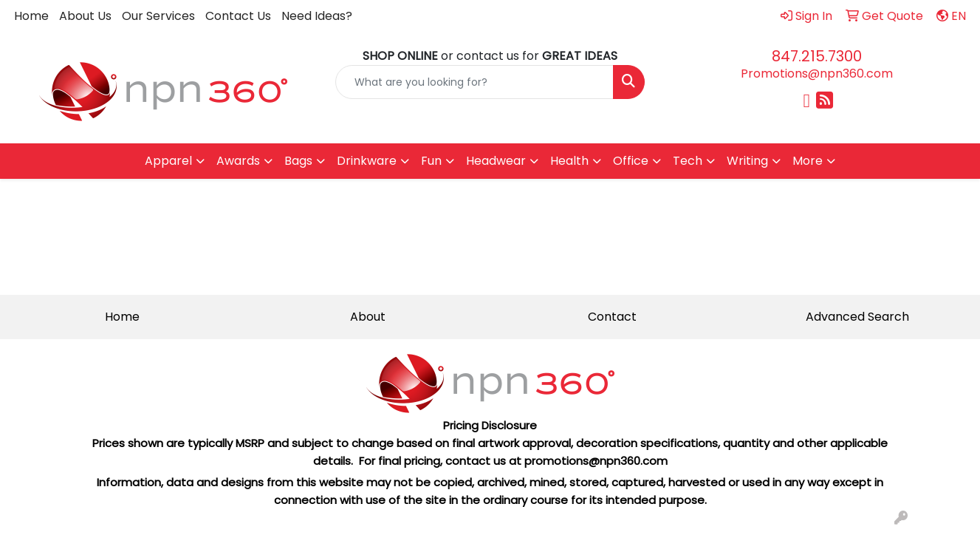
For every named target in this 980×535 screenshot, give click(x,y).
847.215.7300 (817, 56)
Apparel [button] (168, 161)
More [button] (808, 161)
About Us (85, 16)
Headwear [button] (496, 161)
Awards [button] (238, 161)
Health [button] (569, 161)
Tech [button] (688, 161)
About (368, 317)
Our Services (158, 16)
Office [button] (631, 161)
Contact (612, 317)
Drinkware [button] (367, 161)
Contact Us (238, 16)
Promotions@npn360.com (817, 74)
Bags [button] (298, 161)
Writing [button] (747, 161)
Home (31, 16)
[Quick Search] (474, 82)
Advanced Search (857, 317)
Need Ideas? (317, 16)
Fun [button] (431, 161)
